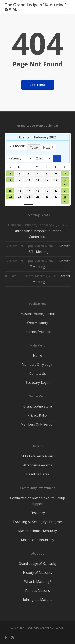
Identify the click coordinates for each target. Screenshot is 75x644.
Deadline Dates (38, 474)
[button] (68, 7)
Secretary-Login (38, 383)
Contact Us (38, 374)
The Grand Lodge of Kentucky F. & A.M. (36, 7)
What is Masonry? (38, 582)
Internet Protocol (38, 332)
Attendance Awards (38, 465)
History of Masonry (38, 573)
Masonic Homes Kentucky (37, 531)
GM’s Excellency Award (37, 456)
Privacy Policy (38, 415)
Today (34, 148)
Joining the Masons (38, 600)
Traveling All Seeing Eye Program (38, 522)
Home (37, 356)
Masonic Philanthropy (37, 540)
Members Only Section (37, 424)
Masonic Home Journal (37, 314)
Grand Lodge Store (38, 406)
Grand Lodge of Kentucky (38, 564)
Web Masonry (37, 323)
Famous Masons (37, 591)
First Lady (38, 513)
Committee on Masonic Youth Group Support (38, 501)
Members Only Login (37, 365)
